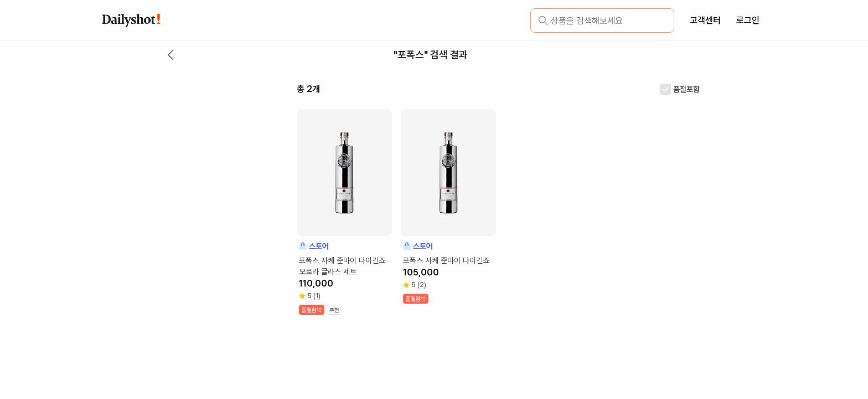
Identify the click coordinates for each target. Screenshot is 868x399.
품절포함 (686, 89)
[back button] (170, 55)
